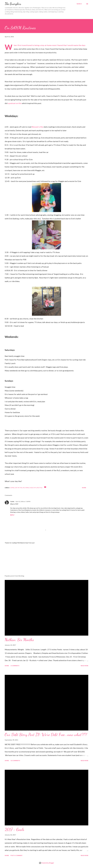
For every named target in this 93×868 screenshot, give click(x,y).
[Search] (79, 4)
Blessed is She (37, 127)
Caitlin (12, 501)
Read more (85, 666)
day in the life (20, 488)
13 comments (15, 761)
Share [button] (84, 488)
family (27, 488)
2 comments (15, 666)
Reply (12, 515)
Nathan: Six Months (19, 640)
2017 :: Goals (14, 829)
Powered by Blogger (46, 863)
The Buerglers (13, 4)
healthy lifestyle (36, 488)
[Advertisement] (46, 559)
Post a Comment (17, 855)
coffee (12, 488)
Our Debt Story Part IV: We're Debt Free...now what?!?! (46, 735)
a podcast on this (15, 103)
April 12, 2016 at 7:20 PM (23, 501)
